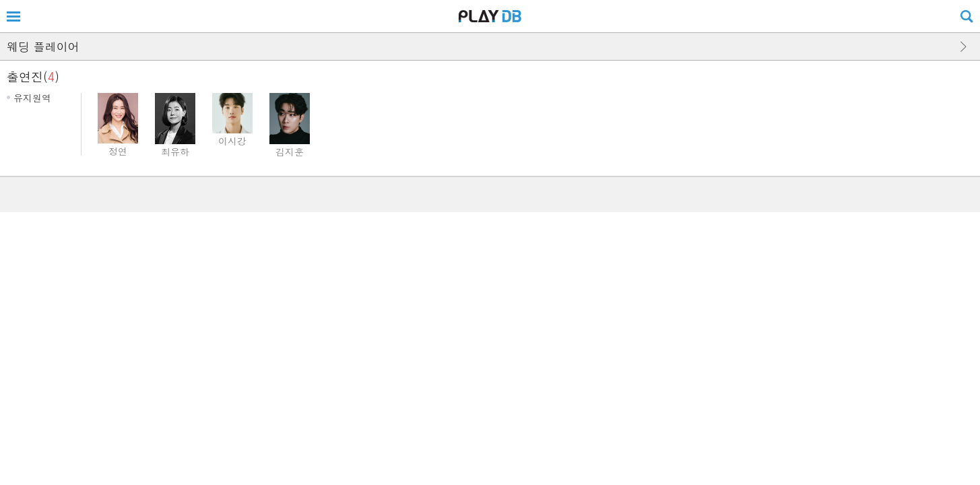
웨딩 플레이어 (43, 46)
